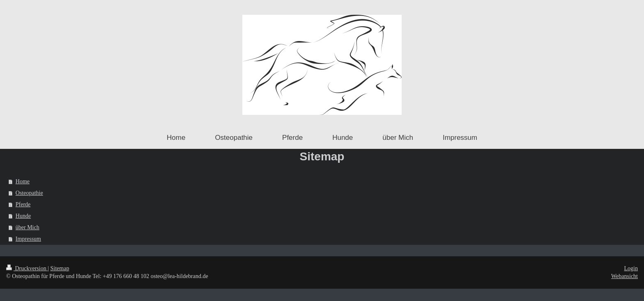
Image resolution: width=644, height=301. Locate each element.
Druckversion (27, 268)
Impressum (28, 239)
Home (23, 181)
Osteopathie (29, 193)
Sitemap (60, 268)
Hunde (23, 216)
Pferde (23, 204)
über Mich (28, 227)
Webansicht (624, 276)
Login (631, 268)
